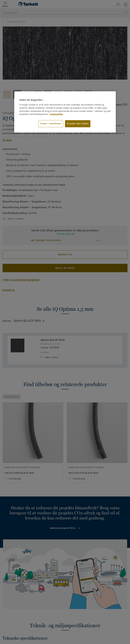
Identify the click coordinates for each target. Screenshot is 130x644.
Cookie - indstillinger (51, 124)
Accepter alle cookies (78, 124)
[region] (65, 112)
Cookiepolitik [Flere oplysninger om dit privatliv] (56, 114)
